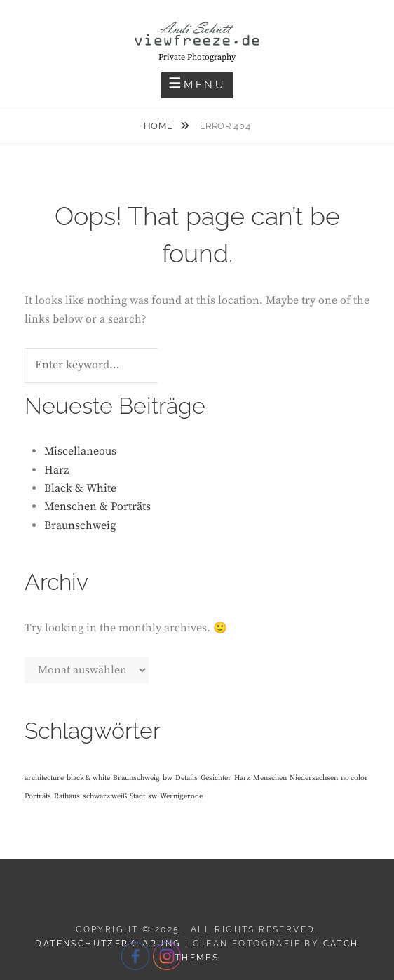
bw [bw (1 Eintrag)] (168, 778)
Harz (56, 470)
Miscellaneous (80, 451)
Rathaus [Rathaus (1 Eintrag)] (67, 796)
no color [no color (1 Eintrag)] (354, 778)
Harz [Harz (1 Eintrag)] (242, 778)
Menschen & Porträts (97, 506)
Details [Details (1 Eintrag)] (186, 778)
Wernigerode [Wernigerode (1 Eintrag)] (181, 796)
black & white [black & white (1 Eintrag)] (88, 778)
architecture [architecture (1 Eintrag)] (44, 778)
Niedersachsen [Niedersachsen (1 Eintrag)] (314, 778)
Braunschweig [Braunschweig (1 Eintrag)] (136, 778)
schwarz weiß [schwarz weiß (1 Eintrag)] (105, 796)
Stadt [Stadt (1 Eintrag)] (137, 796)
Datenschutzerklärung (108, 944)
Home (159, 126)
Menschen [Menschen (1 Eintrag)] (270, 778)
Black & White (80, 488)
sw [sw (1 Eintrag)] (152, 796)
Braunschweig (80, 525)
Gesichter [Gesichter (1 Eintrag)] (216, 778)
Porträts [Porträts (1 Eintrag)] (38, 796)
